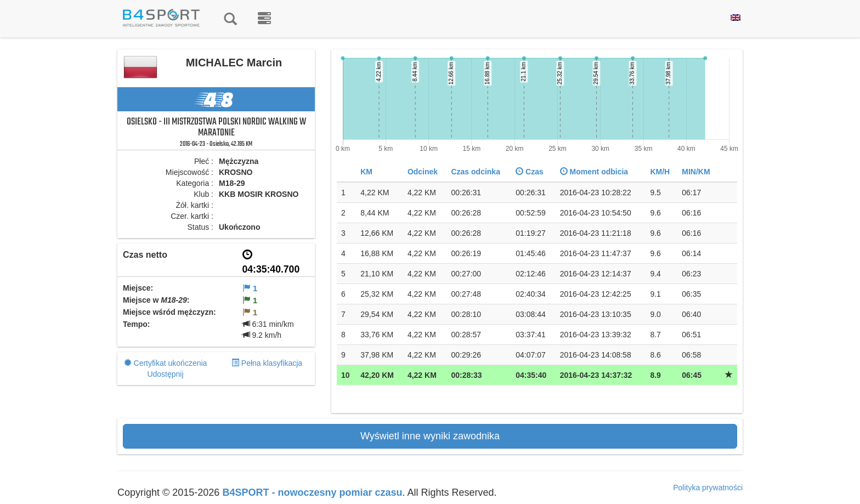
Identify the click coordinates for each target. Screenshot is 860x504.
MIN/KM (696, 172)
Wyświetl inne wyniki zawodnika (430, 436)
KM (366, 172)
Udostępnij (165, 374)
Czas (530, 172)
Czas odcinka (475, 172)
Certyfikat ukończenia (171, 363)
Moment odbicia (594, 172)
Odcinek (423, 172)
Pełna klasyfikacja (272, 363)
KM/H (660, 172)
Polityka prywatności (708, 488)
